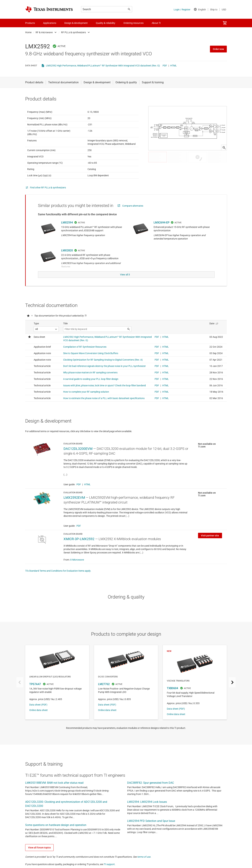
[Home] (49, 9)
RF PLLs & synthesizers (73, 32)
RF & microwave (44, 32)
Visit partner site (210, 543)
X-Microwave (77, 567)
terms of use (144, 864)
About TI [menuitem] (156, 23)
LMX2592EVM (74, 505)
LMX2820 (67, 259)
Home (28, 32)
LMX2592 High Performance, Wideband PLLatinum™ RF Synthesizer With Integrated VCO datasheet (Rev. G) (103, 66)
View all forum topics (39, 855)
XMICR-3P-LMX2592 (79, 546)
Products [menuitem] (30, 23)
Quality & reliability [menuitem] (106, 23)
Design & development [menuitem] (76, 23)
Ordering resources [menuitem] (133, 23)
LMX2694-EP (162, 231)
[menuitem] (225, 23)
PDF (165, 66)
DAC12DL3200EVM (78, 456)
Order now (218, 49)
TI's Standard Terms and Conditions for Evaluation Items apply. (58, 578)
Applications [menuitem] (50, 23)
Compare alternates (133, 214)
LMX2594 (67, 231)
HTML (174, 66)
